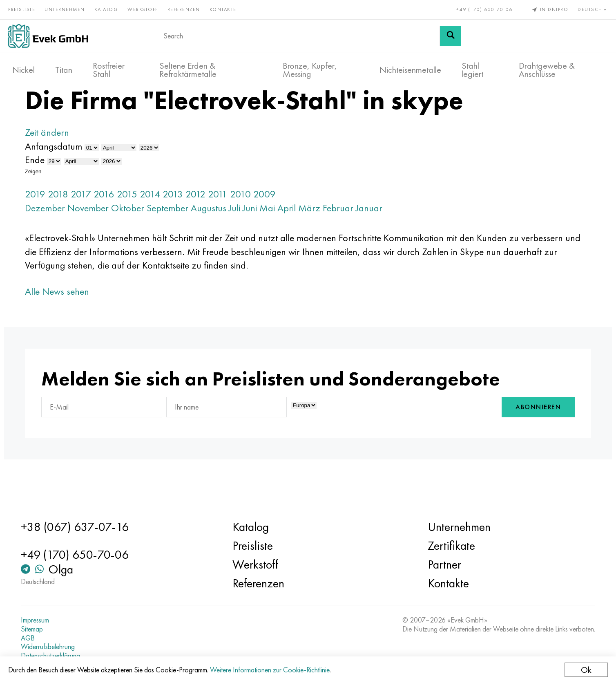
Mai (304, 233)
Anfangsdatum (91, 171)
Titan (64, 66)
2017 (118, 219)
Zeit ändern (84, 158)
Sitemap (61, 629)
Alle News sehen (94, 316)
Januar (406, 233)
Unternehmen (69, 7)
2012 (233, 219)
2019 (72, 219)
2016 (141, 219)
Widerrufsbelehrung (77, 647)
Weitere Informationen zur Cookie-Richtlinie (274, 670)
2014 (187, 219)
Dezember (82, 233)
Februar (375, 233)
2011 (255, 219)
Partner (434, 564)
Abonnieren (501, 435)
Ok (582, 670)
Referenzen (188, 7)
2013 (210, 219)
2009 (302, 219)
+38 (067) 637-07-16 (104, 527)
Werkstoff (147, 7)
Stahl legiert (472, 66)
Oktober (165, 233)
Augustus (246, 233)
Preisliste (26, 7)
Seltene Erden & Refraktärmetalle (188, 66)
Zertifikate (441, 546)
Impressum (64, 620)
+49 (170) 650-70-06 (480, 7)
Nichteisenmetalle (410, 66)
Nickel (23, 66)
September (205, 233)
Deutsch (589, 7)
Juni (287, 233)
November (125, 233)
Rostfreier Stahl (109, 66)
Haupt (74, 106)
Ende (72, 185)
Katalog (110, 7)
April (324, 233)
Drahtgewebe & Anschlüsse (547, 66)
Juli (272, 233)
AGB (57, 638)
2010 (278, 219)
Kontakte (227, 7)
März (346, 233)
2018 (95, 219)
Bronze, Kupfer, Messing (310, 66)
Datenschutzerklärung (79, 656)
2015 (164, 219)
